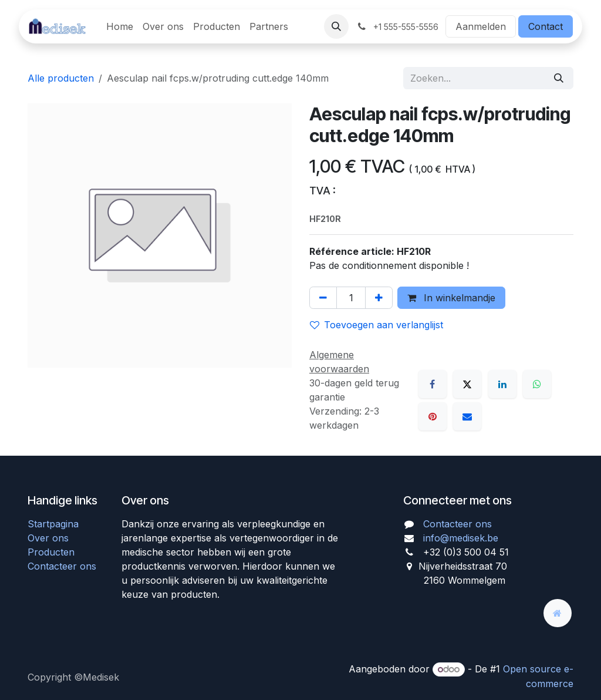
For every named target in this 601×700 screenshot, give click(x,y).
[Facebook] (433, 384)
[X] (467, 384)
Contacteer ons (62, 566)
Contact (546, 26)
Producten (51, 552)
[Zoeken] (559, 78)
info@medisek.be (461, 538)
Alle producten (61, 78)
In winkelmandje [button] (451, 298)
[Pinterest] (433, 416)
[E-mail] (467, 416)
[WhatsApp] (537, 384)
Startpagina (53, 524)
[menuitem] (120, 26)
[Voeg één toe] (379, 298)
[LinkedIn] (502, 384)
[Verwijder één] (323, 298)
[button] (336, 26)
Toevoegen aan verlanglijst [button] (377, 325)
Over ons (48, 538)
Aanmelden (481, 26)
